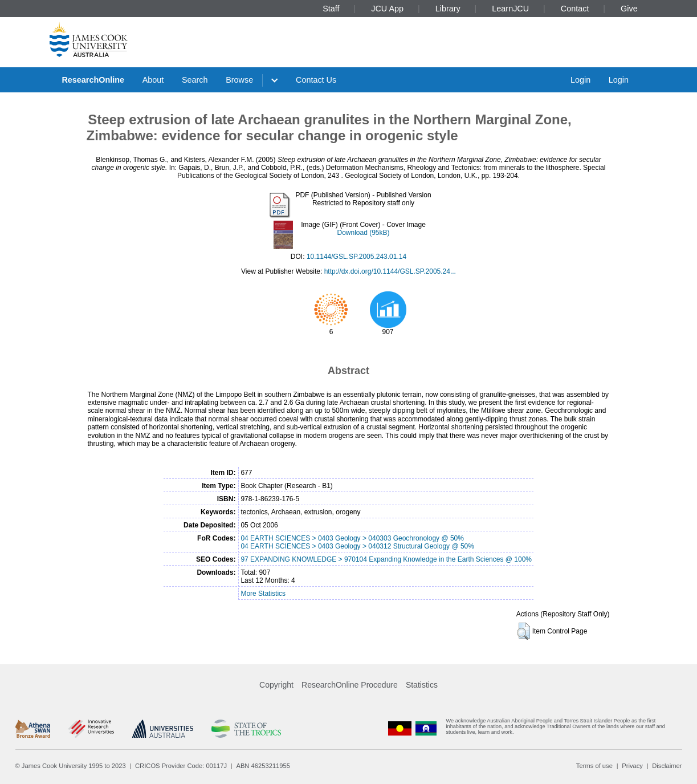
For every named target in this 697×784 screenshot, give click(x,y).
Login (580, 80)
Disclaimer (667, 766)
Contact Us (316, 80)
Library (448, 9)
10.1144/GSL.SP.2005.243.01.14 (356, 257)
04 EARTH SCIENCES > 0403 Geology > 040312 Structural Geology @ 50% (357, 546)
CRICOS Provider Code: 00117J (181, 766)
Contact (575, 9)
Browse (239, 80)
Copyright (276, 685)
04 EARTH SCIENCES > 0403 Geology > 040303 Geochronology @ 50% (352, 538)
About (153, 80)
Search (195, 80)
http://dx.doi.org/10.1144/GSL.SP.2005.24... (390, 271)
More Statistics (263, 594)
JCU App (387, 9)
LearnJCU (510, 9)
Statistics (422, 685)
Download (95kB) (363, 233)
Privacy (632, 766)
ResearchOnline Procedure (350, 685)
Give (629, 9)
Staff (331, 9)
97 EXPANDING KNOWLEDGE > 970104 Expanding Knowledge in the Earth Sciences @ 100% (386, 559)
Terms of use (594, 766)
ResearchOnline (93, 80)
